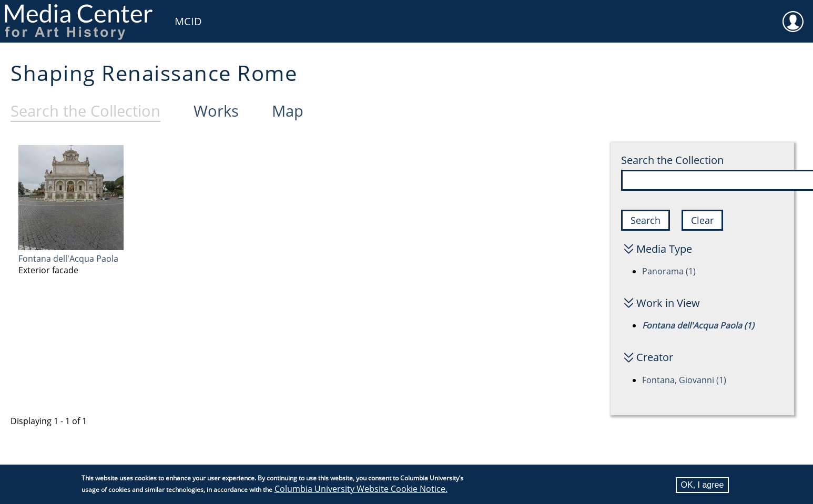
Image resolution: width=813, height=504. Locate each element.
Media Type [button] (664, 249)
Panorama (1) (669, 271)
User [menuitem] (793, 15)
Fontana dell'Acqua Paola (68, 259)
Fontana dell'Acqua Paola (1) (698, 325)
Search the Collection (672, 160)
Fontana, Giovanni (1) (684, 380)
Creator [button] (655, 357)
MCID (188, 21)
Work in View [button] (668, 303)
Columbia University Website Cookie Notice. (361, 490)
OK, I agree (703, 486)
